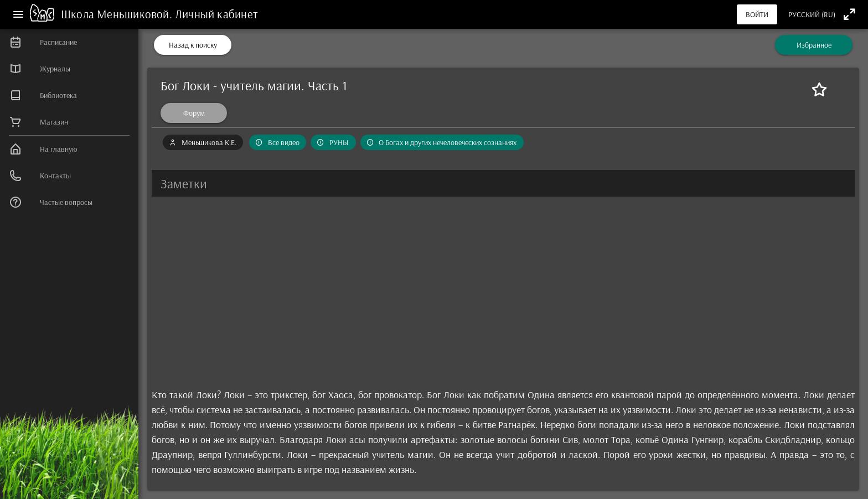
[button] (503, 183)
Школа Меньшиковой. (118, 14)
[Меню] (18, 14)
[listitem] (69, 42)
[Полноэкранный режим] (849, 14)
